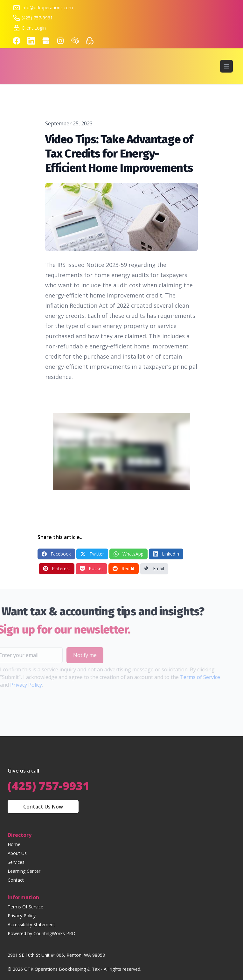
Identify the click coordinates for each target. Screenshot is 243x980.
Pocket (91, 568)
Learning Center (24, 871)
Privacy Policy (22, 916)
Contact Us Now (43, 807)
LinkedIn (166, 554)
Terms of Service (187, 677)
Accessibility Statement (31, 924)
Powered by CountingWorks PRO (42, 933)
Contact (16, 880)
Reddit (124, 568)
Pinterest (57, 568)
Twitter (92, 554)
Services (16, 862)
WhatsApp (128, 554)
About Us (17, 853)
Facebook (56, 554)
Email (154, 568)
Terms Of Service (25, 907)
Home (14, 844)
